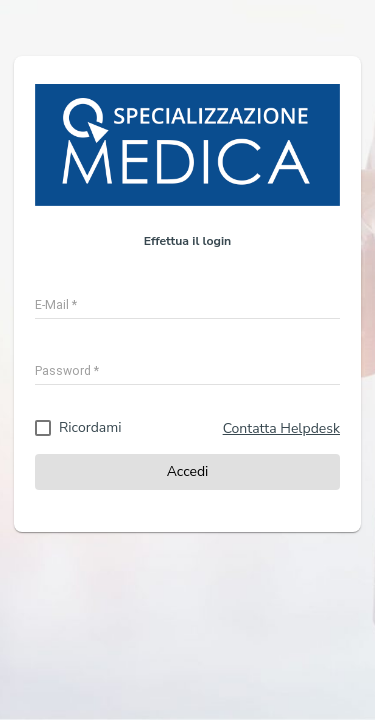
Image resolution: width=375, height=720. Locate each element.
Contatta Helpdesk (281, 428)
